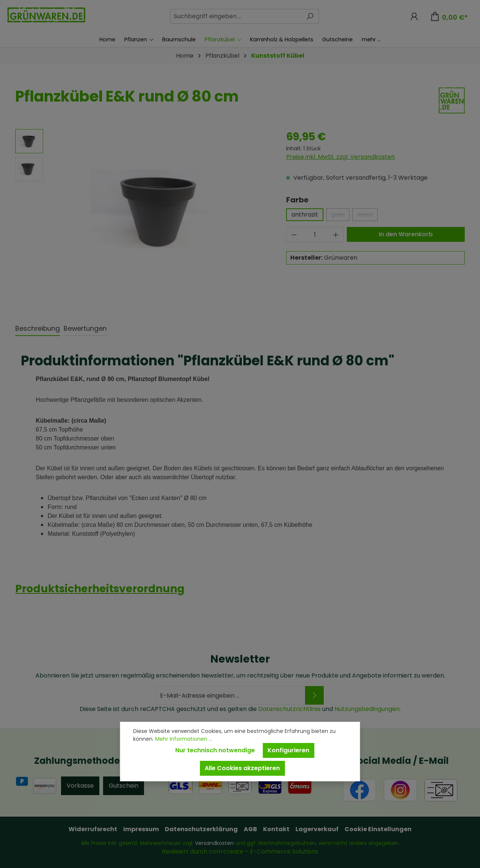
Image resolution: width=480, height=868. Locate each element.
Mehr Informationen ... (184, 739)
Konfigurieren (288, 750)
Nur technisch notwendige (215, 750)
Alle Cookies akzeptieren (242, 768)
